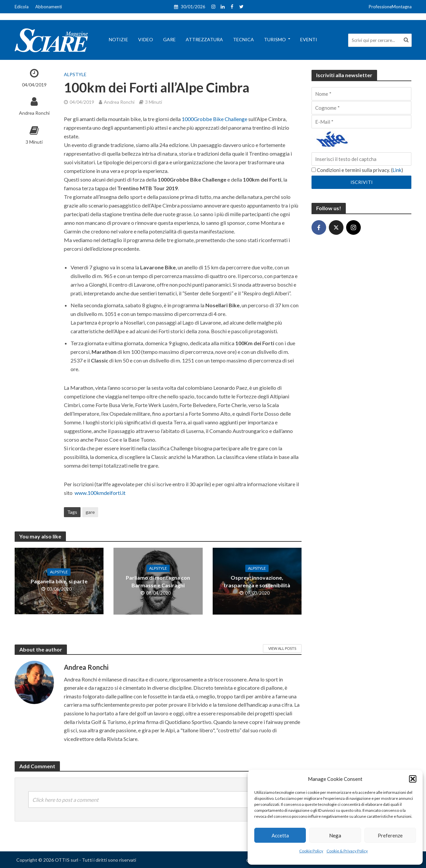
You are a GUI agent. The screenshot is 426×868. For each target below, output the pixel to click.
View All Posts (282, 648)
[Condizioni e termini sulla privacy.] (314, 170)
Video (146, 39)
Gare (169, 39)
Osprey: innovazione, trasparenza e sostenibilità (257, 581)
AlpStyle (75, 74)
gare (90, 512)
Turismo (275, 39)
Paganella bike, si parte (59, 581)
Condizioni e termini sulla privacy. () (357, 170)
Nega (335, 835)
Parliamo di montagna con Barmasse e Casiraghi (158, 581)
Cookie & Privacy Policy (347, 851)
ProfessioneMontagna (390, 7)
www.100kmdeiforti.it (100, 493)
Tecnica (243, 39)
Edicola (22, 7)
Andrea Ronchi (34, 113)
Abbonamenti (49, 7)
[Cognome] (361, 108)
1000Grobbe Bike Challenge (214, 119)
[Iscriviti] (361, 182)
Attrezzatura (204, 39)
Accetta (280, 835)
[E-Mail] (361, 122)
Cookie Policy (311, 851)
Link (397, 170)
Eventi (309, 39)
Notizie (118, 39)
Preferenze (390, 835)
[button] (413, 779)
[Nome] (361, 94)
